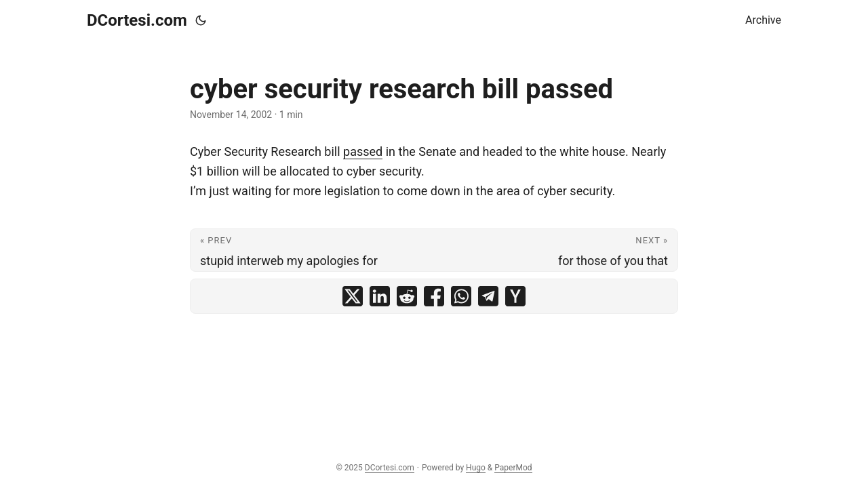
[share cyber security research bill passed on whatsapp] (461, 296)
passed (363, 151)
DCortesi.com (137, 20)
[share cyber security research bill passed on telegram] (488, 296)
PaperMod (513, 468)
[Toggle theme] (201, 20)
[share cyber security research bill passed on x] (353, 296)
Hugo (476, 468)
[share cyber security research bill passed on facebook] (434, 296)
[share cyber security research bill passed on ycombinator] (515, 296)
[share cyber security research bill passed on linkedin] (380, 296)
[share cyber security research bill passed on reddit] (407, 296)
